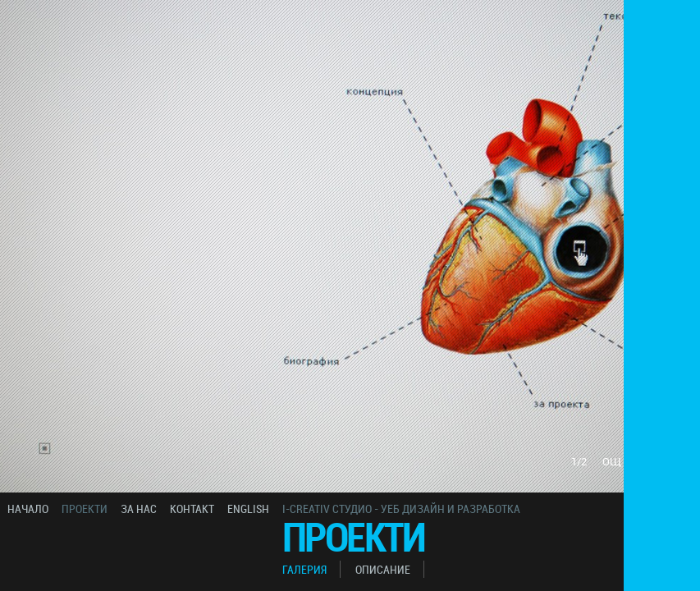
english (248, 509)
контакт (192, 509)
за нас (139, 509)
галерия (304, 569)
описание (383, 569)
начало (28, 509)
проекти (85, 509)
